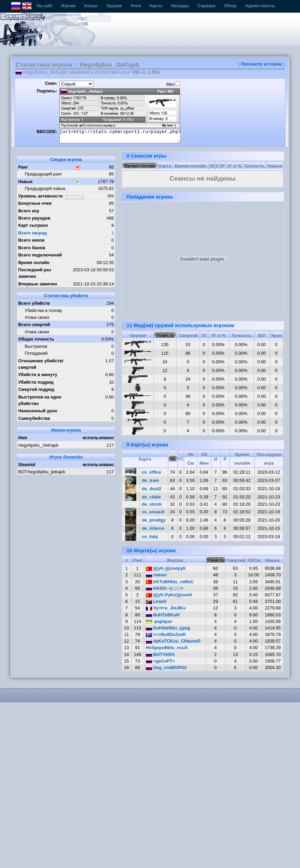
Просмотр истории (262, 64)
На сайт (45, 6)
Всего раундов (34, 218)
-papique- (159, 621)
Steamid (27, 465)
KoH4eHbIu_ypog (168, 628)
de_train (151, 480)
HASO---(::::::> (165, 588)
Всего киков (31, 240)
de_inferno (153, 528)
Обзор (230, 6)
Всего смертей (34, 325)
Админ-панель (260, 6)
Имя (23, 438)
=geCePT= (160, 661)
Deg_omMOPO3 (166, 668)
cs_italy (150, 537)
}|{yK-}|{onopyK (166, 568)
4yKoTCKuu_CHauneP (173, 641)
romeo (156, 575)
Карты (156, 6)
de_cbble (152, 497)
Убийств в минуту (38, 375)
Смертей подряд (36, 389)
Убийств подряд (36, 382)
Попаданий (36, 353)
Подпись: (47, 91)
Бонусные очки (35, 203)
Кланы (91, 6)
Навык (26, 181)
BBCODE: (47, 132)
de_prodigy (154, 520)
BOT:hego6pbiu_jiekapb (42, 472)
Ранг (23, 167)
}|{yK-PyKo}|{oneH (169, 595)
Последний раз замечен (35, 273)
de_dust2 (152, 489)
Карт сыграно (33, 225)
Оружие (114, 6)
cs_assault (153, 512)
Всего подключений (40, 255)
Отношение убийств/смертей (41, 364)
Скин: (51, 83)
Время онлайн (34, 263)
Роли (136, 6)
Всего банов (32, 248)
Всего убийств (34, 303)
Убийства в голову (43, 310)
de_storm (152, 504)
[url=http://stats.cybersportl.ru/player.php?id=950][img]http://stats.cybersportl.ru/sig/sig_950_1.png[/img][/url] (120, 136)
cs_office (152, 472)
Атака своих (37, 317)
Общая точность (36, 339)
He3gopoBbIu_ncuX (167, 648)
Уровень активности (41, 196)
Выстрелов (36, 346)
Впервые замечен (38, 284)
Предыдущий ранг (43, 174)
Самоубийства (34, 418)
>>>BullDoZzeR (166, 634)
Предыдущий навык (45, 188)
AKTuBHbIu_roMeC (170, 582)
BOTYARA (160, 654)
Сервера (207, 6)
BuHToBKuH (163, 615)
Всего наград (33, 233)
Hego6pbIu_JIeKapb (38, 445)
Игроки (68, 6)
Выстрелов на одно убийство (40, 400)
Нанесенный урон (38, 411)
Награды (180, 6)
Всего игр (29, 211)
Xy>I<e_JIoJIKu (166, 608)
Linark (156, 601)
